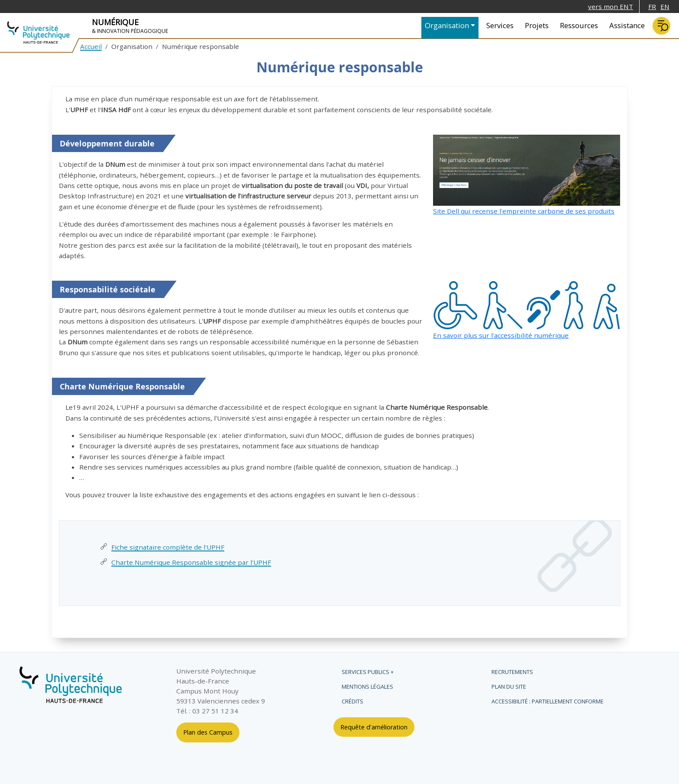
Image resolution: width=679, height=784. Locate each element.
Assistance (627, 25)
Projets (537, 25)
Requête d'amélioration (374, 727)
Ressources (579, 25)
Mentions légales (367, 687)
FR (652, 6)
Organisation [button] (447, 25)
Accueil (91, 46)
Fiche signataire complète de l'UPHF (168, 547)
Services (500, 25)
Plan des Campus (208, 732)
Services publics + (368, 672)
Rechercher (661, 26)
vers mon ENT (611, 6)
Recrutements (512, 672)
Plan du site (509, 687)
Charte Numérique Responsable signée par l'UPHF (191, 562)
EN (665, 6)
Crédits (352, 701)
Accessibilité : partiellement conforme (548, 701)
